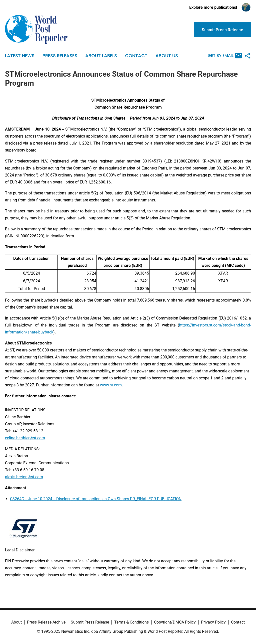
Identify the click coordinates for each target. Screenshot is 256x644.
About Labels (101, 56)
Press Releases (60, 56)
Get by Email (225, 56)
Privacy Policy (213, 622)
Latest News (20, 56)
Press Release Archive (46, 622)
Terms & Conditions (131, 622)
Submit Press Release (90, 622)
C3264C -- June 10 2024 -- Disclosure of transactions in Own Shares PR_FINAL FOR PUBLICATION (96, 499)
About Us (167, 56)
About (16, 622)
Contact (136, 56)
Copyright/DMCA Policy (175, 622)
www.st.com (111, 385)
